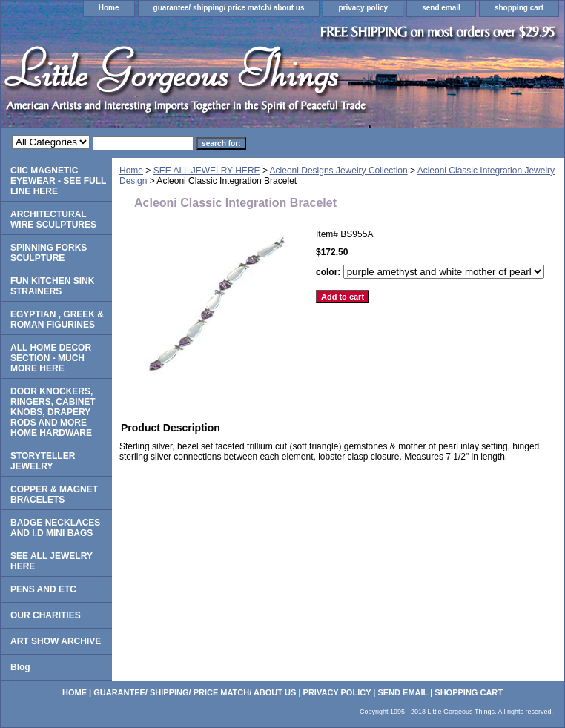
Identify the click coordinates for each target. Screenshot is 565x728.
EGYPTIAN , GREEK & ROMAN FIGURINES (57, 320)
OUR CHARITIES (46, 615)
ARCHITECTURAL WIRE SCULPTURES (53, 219)
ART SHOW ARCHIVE (56, 641)
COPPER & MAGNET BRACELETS (54, 494)
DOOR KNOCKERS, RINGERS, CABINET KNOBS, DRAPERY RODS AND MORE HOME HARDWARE (53, 412)
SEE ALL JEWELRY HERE (207, 171)
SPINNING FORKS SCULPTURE (49, 253)
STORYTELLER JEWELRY (43, 461)
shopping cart (519, 8)
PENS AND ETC (43, 589)
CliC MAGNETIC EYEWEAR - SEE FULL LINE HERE (58, 181)
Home (109, 8)
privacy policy (363, 8)
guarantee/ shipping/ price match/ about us (229, 8)
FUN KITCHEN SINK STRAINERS (52, 286)
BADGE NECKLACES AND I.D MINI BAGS (55, 528)
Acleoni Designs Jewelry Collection (339, 171)
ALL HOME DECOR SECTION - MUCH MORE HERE (51, 358)
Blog (20, 667)
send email (441, 8)
